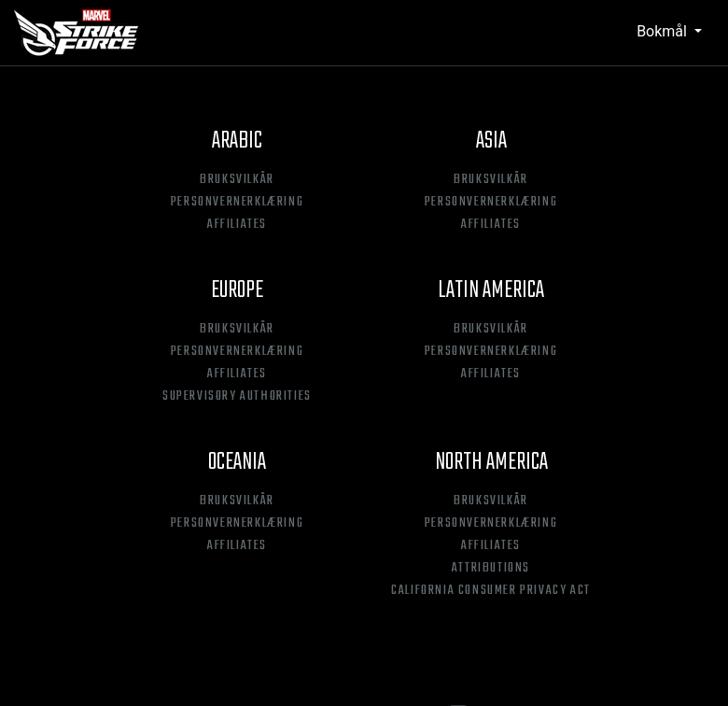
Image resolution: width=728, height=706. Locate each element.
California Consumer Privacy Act (491, 591)
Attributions (491, 569)
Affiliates (237, 225)
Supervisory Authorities (237, 397)
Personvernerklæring (237, 203)
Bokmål (664, 31)
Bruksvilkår (237, 180)
